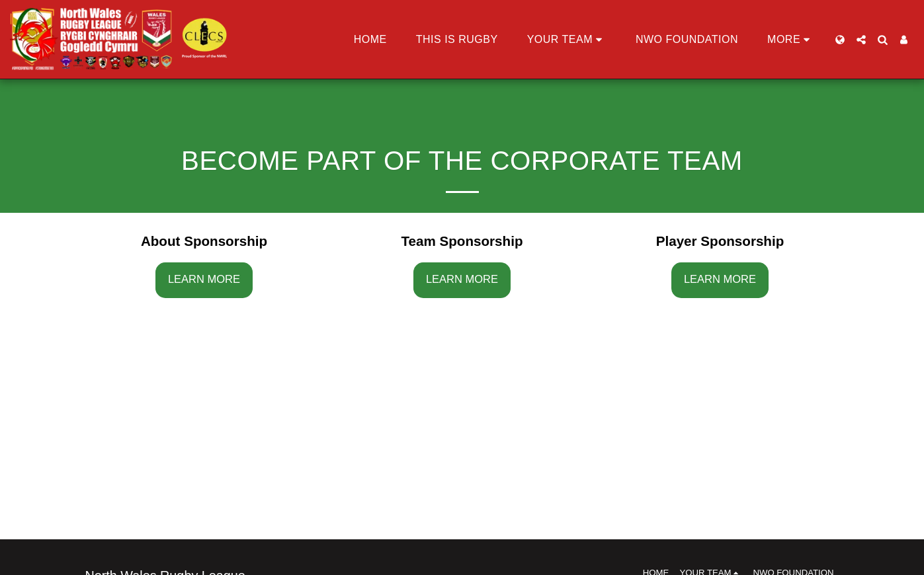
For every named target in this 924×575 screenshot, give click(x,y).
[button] (567, 40)
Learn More (204, 279)
